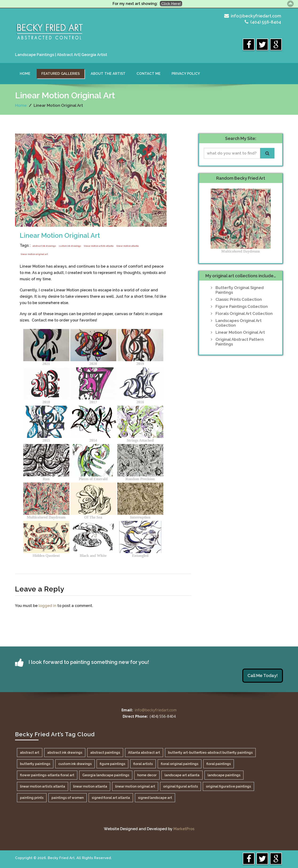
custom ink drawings (70, 246)
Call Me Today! (263, 676)
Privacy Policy (186, 74)
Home (25, 74)
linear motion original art (34, 254)
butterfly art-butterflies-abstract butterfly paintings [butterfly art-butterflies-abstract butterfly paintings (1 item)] (210, 753)
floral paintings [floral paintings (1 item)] (219, 764)
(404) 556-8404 (266, 22)
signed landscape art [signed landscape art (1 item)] (155, 798)
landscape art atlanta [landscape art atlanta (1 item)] (182, 775)
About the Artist (108, 74)
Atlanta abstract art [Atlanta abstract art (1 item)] (144, 753)
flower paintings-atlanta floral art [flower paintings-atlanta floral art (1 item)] (47, 775)
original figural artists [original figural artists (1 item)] (180, 786)
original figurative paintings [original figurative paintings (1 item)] (228, 786)
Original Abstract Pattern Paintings (240, 342)
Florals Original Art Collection (244, 313)
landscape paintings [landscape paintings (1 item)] (224, 775)
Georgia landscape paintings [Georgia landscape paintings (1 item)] (106, 775)
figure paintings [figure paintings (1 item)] (112, 764)
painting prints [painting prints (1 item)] (32, 798)
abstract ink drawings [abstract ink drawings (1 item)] (65, 753)
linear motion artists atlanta (99, 246)
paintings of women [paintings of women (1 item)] (68, 798)
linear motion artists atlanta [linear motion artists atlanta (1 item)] (43, 786)
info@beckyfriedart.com (256, 16)
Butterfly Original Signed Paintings (240, 290)
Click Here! (171, 4)
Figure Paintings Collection (242, 306)
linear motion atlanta (127, 246)
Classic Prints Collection (239, 299)
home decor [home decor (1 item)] (147, 775)
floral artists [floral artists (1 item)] (143, 764)
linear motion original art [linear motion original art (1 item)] (135, 786)
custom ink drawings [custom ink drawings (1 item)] (75, 764)
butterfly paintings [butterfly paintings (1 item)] (35, 764)
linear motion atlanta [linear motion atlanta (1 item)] (90, 786)
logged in (47, 606)
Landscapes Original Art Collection (239, 323)
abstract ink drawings (44, 246)
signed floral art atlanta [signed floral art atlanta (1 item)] (111, 798)
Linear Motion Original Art (60, 236)
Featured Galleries (61, 74)
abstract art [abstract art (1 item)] (30, 753)
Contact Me (149, 74)
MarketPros (184, 829)
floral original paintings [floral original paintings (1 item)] (180, 764)
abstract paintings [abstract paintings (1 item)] (105, 753)
